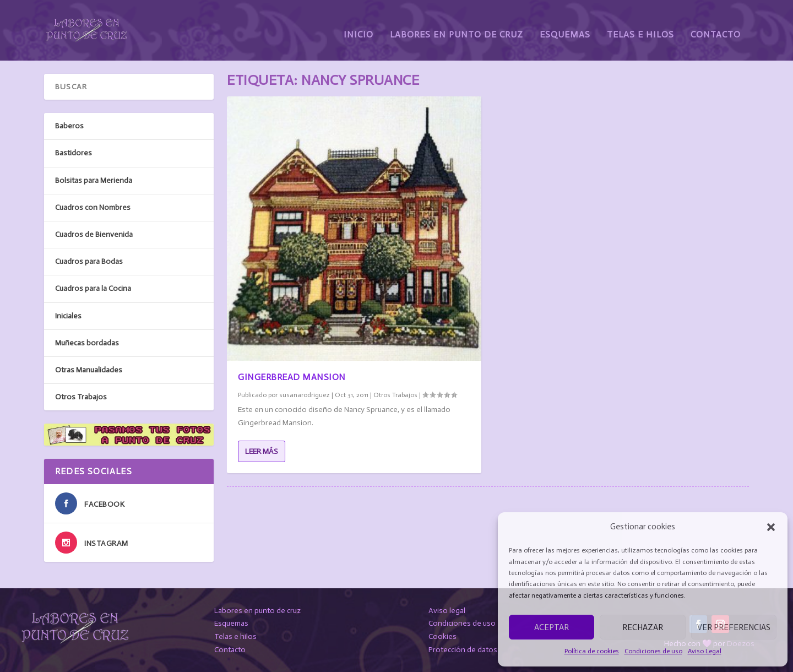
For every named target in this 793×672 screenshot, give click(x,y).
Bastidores (74, 153)
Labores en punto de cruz (257, 610)
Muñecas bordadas (87, 342)
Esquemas (565, 26)
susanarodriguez (305, 395)
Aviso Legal (705, 651)
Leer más (262, 451)
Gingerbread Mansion (292, 377)
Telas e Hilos (640, 26)
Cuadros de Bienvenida (94, 234)
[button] (771, 527)
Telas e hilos (235, 636)
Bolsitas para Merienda (94, 180)
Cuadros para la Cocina (93, 288)
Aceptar (552, 627)
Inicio (359, 26)
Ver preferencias (734, 627)
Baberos (69, 126)
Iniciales (68, 315)
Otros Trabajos (395, 395)
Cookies (442, 636)
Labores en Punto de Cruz (457, 26)
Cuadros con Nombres (93, 207)
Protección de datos (463, 650)
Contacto (716, 26)
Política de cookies (592, 651)
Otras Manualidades (89, 370)
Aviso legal (447, 610)
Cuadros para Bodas (89, 261)
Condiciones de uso (653, 651)
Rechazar (643, 627)
